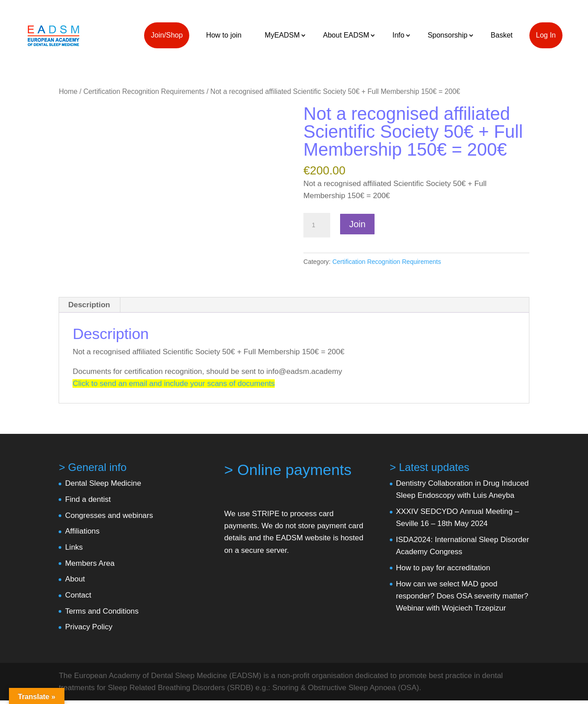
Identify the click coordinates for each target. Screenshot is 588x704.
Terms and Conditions (102, 611)
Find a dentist (88, 499)
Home (68, 91)
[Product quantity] (317, 225)
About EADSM (346, 35)
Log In (546, 35)
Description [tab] (89, 305)
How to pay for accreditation (443, 568)
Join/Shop (167, 35)
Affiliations (82, 531)
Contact (78, 595)
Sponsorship (448, 35)
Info (398, 35)
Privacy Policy (89, 627)
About (75, 579)
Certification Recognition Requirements (144, 91)
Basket (502, 35)
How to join (224, 35)
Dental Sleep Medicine (103, 483)
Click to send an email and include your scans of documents (174, 384)
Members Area (90, 563)
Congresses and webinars (109, 515)
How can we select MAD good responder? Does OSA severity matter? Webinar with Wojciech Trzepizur (462, 596)
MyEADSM (282, 35)
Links (74, 547)
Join (357, 224)
